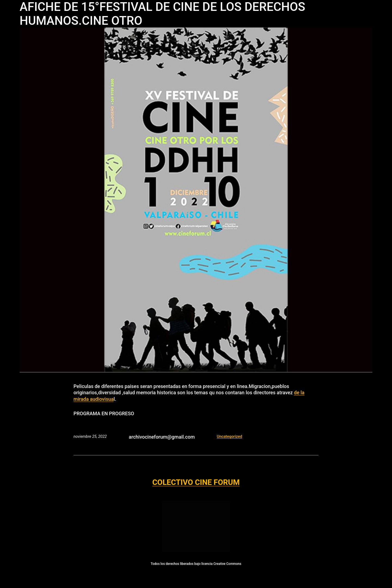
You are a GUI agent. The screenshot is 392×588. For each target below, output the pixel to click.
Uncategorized (229, 437)
